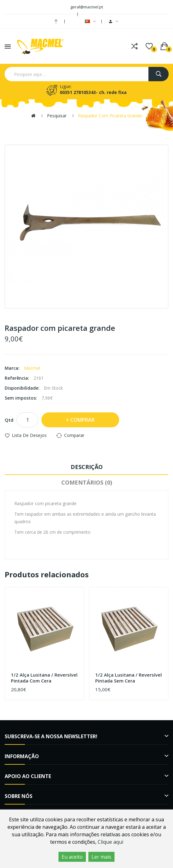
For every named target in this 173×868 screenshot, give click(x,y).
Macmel (32, 368)
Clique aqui (110, 842)
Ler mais (101, 857)
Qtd (9, 420)
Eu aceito (72, 857)
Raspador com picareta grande (110, 116)
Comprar (82, 420)
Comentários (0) (87, 482)
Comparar (74, 435)
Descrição (87, 467)
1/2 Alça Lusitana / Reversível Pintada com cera (44, 678)
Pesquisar (57, 116)
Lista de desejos (29, 435)
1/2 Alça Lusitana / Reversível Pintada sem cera (129, 678)
